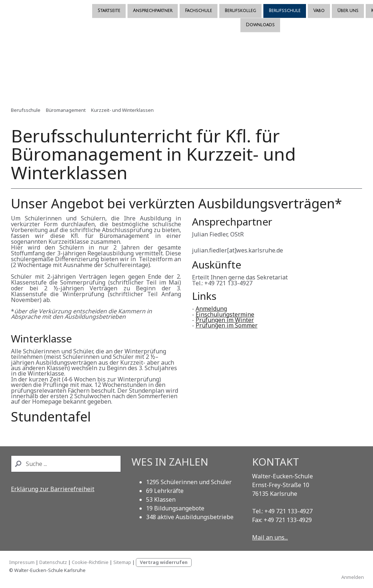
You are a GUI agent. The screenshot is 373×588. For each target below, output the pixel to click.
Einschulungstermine (225, 314)
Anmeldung (211, 309)
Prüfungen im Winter (225, 320)
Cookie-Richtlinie (90, 562)
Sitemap (122, 562)
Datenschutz (53, 562)
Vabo (246, 7)
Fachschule (126, 7)
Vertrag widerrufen (164, 562)
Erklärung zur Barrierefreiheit (53, 489)
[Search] (66, 464)
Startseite (36, 7)
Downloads (187, 22)
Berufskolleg (168, 7)
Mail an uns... (270, 537)
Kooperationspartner (323, 7)
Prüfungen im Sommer (227, 325)
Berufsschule (212, 7)
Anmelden (353, 577)
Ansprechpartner (80, 7)
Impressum (22, 562)
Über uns (275, 7)
